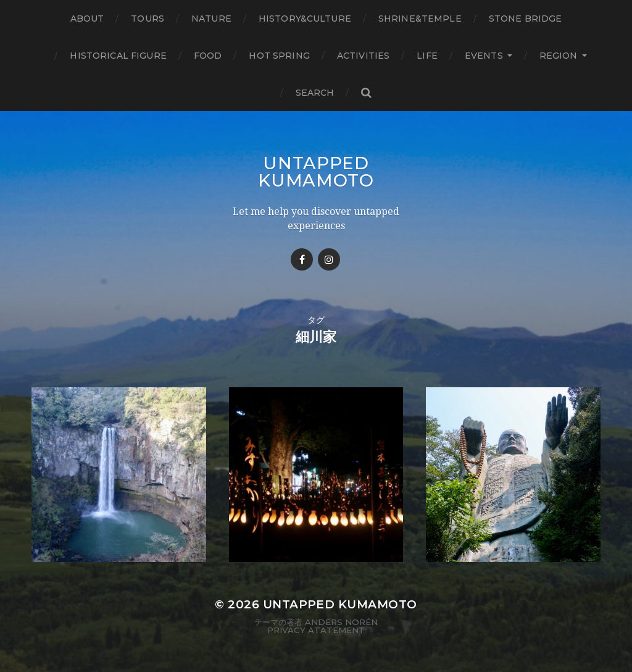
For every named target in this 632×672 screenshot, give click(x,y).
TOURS (148, 19)
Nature (211, 19)
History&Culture (305, 19)
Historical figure (118, 56)
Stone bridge (526, 19)
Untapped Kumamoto (316, 172)
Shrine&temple (420, 19)
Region (559, 56)
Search (315, 93)
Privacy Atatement (316, 630)
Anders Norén (341, 622)
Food (208, 56)
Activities (363, 56)
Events (484, 56)
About (87, 19)
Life (427, 56)
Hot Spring (279, 56)
